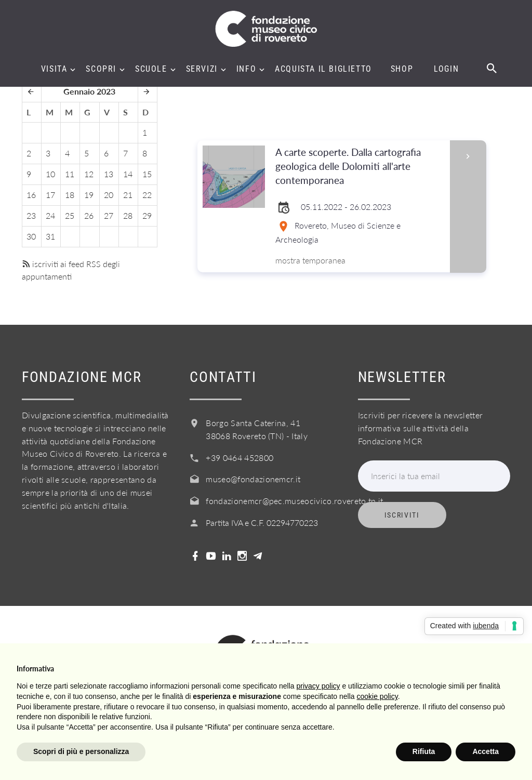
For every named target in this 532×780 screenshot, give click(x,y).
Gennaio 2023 (89, 91)
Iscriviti (402, 515)
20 (109, 195)
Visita (54, 69)
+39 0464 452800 (240, 458)
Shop (402, 69)
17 (50, 195)
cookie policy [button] (377, 696)
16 (31, 195)
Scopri (101, 69)
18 (70, 195)
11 (70, 174)
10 (50, 174)
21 (128, 195)
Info (246, 69)
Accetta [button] (486, 751)
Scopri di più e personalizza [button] (81, 751)
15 (147, 174)
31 (50, 236)
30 (31, 236)
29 (147, 215)
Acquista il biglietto (323, 69)
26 (89, 215)
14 (128, 174)
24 (50, 215)
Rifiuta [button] (424, 751)
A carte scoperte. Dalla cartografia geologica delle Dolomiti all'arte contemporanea (359, 167)
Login (446, 69)
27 (109, 215)
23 (31, 215)
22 (147, 195)
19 (89, 195)
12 (89, 174)
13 (109, 174)
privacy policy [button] (318, 686)
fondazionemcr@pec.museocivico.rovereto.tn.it (294, 501)
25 (70, 215)
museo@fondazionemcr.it (253, 479)
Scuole (151, 69)
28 (128, 215)
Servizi (202, 69)
